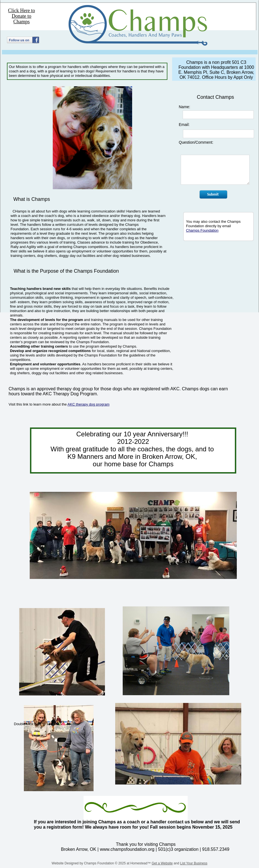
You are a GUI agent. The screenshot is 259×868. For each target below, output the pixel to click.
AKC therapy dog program (88, 404)
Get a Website (162, 863)
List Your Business (194, 863)
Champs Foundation (202, 230)
